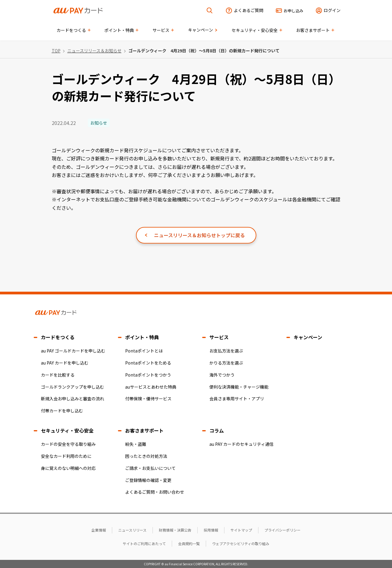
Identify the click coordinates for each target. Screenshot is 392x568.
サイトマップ (241, 530)
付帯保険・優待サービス (148, 399)
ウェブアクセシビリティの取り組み (241, 543)
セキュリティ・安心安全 (67, 430)
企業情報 (99, 530)
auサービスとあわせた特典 (151, 387)
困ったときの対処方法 (146, 456)
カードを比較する (58, 375)
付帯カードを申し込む (62, 411)
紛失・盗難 (136, 444)
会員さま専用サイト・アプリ (237, 399)
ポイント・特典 (142, 337)
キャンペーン (308, 337)
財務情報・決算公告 (175, 530)
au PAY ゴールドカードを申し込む (73, 351)
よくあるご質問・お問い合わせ (155, 492)
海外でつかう (222, 375)
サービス (219, 337)
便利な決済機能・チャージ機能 (239, 387)
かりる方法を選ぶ (226, 363)
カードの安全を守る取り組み (68, 444)
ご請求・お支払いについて (150, 468)
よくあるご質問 (248, 10)
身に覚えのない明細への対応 (68, 468)
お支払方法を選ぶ (226, 351)
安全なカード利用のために (66, 456)
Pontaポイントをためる (148, 363)
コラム (217, 430)
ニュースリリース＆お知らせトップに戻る (199, 235)
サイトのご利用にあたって (144, 543)
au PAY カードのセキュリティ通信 (241, 444)
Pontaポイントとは (144, 351)
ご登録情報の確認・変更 (148, 480)
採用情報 (211, 530)
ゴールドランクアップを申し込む (73, 387)
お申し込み (293, 11)
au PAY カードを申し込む (65, 363)
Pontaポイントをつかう (148, 375)
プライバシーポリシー (282, 530)
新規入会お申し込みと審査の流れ (73, 399)
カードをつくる (58, 337)
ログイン (332, 10)
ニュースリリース (132, 530)
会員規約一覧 (189, 543)
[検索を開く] (210, 11)
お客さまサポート (144, 430)
